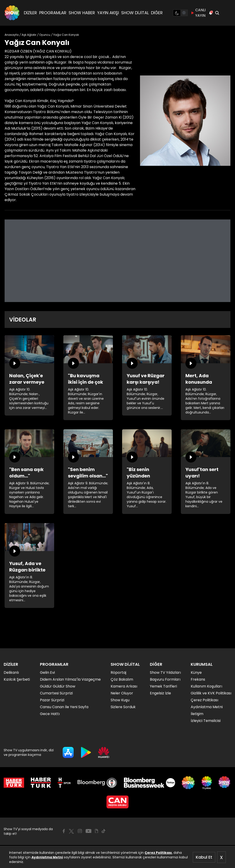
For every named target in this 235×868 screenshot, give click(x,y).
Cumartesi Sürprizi (56, 693)
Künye (196, 672)
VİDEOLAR (23, 320)
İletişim (197, 714)
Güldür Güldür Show (58, 686)
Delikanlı (11, 672)
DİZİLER (30, 13)
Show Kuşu (120, 700)
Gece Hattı (50, 714)
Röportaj (118, 672)
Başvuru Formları (165, 679)
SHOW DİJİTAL (135, 13)
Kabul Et (204, 857)
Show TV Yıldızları (165, 672)
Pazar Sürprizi (52, 700)
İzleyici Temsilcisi (206, 721)
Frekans (198, 679)
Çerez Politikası (158, 853)
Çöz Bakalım (122, 679)
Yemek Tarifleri (163, 686)
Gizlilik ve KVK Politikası (211, 693)
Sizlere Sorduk (123, 707)
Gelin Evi (47, 672)
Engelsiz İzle (160, 693)
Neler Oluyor (122, 693)
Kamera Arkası (124, 686)
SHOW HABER (82, 13)
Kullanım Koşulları (206, 686)
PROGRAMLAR (53, 13)
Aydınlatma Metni (47, 857)
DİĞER (157, 13)
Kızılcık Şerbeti (17, 679)
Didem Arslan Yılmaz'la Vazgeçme (70, 679)
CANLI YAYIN (198, 13)
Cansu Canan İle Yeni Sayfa (64, 707)
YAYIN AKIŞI (108, 13)
